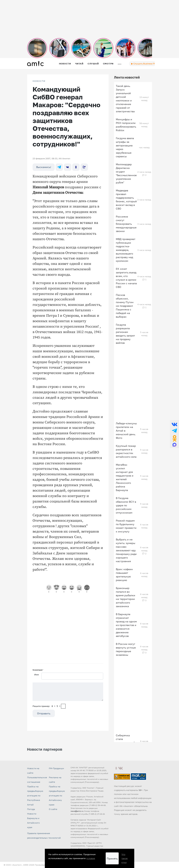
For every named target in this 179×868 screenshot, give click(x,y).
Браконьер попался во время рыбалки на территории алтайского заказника (126, 597)
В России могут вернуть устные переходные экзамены (126, 649)
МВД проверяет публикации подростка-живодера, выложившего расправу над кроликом (126, 250)
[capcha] (63, 706)
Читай (79, 64)
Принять (112, 858)
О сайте (53, 809)
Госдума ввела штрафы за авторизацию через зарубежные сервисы (125, 147)
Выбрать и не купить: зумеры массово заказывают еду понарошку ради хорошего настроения (126, 550)
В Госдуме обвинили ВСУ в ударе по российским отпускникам (126, 505)
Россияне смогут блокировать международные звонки (126, 224)
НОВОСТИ (39, 81)
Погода (31, 809)
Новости (65, 64)
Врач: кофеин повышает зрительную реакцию (124, 575)
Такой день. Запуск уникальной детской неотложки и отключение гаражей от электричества (125, 99)
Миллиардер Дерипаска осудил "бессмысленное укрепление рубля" (126, 173)
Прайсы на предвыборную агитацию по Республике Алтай (35, 796)
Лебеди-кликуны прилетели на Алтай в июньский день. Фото (126, 431)
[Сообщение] (68, 692)
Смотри (108, 64)
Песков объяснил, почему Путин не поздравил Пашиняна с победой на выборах (125, 306)
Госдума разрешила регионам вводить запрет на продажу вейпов (125, 334)
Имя (36, 675)
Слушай (93, 64)
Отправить (44, 713)
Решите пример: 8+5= (47, 706)
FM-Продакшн (56, 768)
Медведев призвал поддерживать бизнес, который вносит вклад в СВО (126, 199)
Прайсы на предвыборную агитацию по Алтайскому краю (57, 796)
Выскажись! (44, 167)
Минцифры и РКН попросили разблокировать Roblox (126, 125)
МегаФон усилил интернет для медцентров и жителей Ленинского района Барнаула (125, 477)
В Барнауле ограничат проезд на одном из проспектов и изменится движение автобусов (126, 625)
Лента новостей (127, 77)
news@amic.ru (77, 811)
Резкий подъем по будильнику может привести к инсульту (126, 526)
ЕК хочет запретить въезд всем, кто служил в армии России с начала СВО (126, 278)
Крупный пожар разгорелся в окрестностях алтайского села (126, 451)
